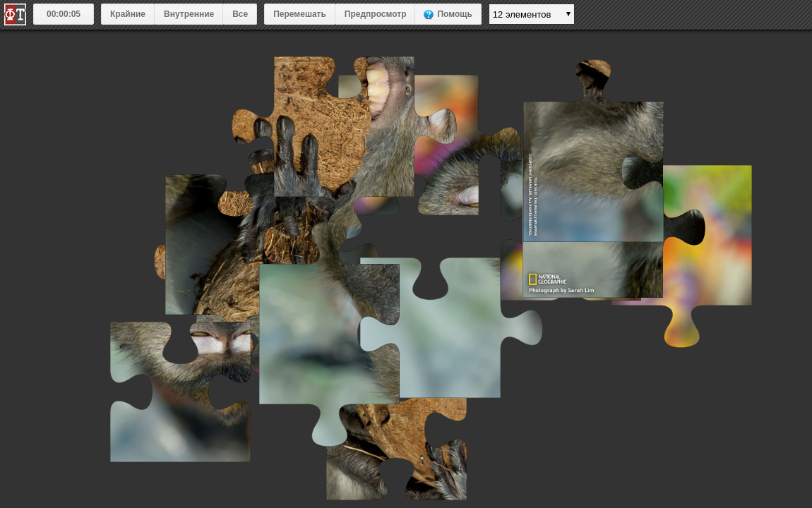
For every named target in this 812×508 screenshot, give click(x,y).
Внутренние (189, 14)
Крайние (128, 14)
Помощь (454, 14)
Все (240, 14)
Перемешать (300, 14)
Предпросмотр (376, 14)
